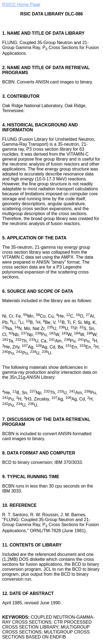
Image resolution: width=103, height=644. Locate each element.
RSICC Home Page (21, 5)
